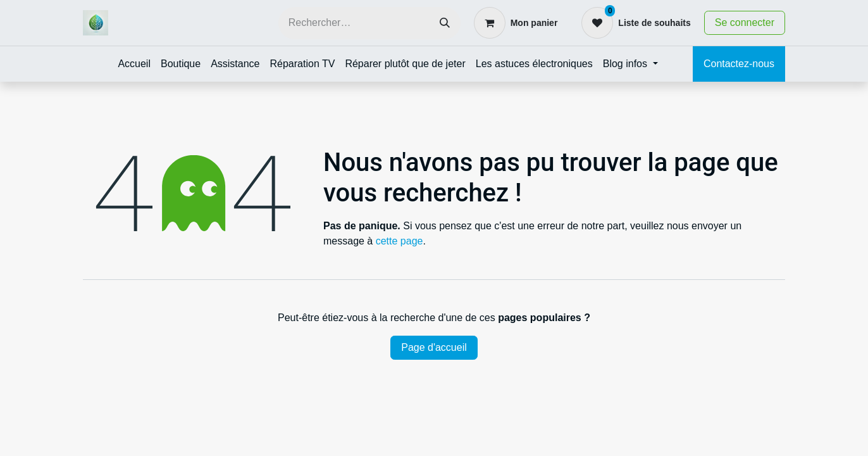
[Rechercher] (445, 23)
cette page (400, 241)
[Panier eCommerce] (516, 23)
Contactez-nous (739, 64)
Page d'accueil (434, 347)
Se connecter (745, 22)
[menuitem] (134, 64)
